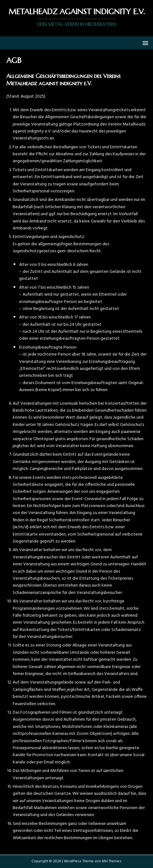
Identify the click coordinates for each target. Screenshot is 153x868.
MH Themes (112, 861)
